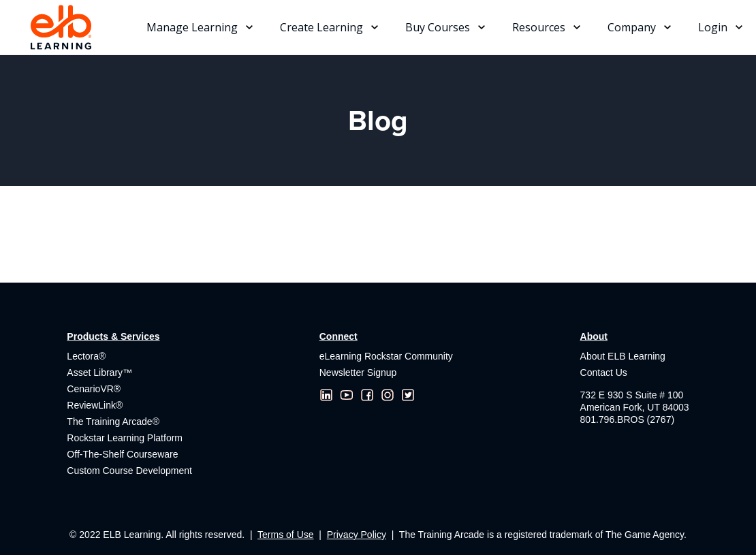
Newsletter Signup (358, 372)
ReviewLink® (95, 405)
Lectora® (86, 356)
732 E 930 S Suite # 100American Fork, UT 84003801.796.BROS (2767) (635, 407)
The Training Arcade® (113, 422)
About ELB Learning (623, 356)
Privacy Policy (357, 535)
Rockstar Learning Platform (125, 438)
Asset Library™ (99, 372)
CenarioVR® (94, 389)
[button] (200, 27)
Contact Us (604, 372)
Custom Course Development (129, 471)
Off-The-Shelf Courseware (122, 454)
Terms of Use (285, 535)
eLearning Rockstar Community (386, 356)
